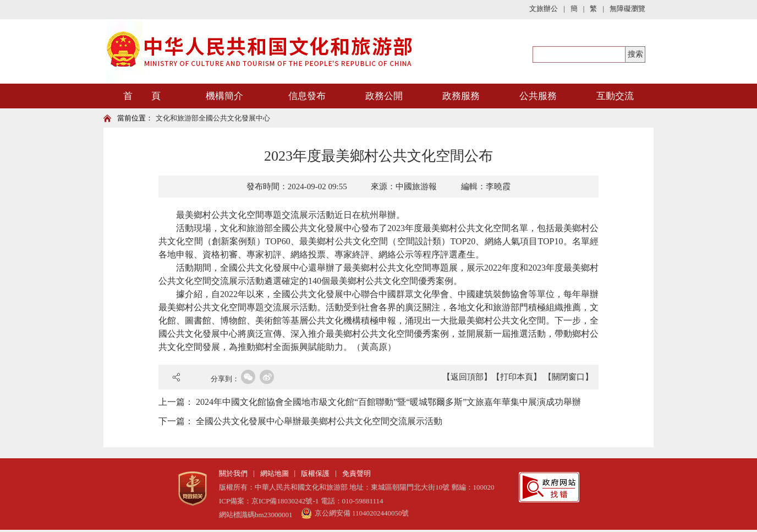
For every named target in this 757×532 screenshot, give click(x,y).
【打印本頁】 (517, 377)
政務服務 (461, 96)
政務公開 (384, 96)
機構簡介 (224, 96)
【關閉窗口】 (568, 377)
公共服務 (538, 96)
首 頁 (142, 96)
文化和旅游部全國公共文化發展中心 (213, 118)
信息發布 (307, 96)
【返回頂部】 (467, 377)
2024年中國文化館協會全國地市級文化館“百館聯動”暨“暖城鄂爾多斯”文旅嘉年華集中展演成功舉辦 (388, 402)
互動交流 (615, 96)
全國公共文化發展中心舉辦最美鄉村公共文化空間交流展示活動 (319, 421)
